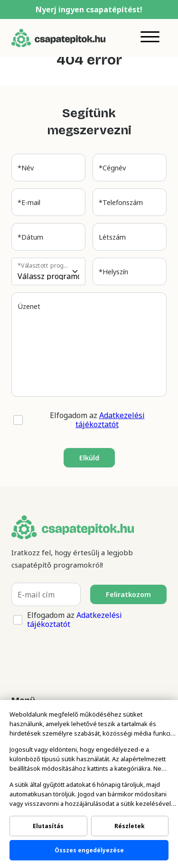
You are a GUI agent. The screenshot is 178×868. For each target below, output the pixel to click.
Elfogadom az (97, 420)
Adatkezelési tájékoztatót (110, 420)
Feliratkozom (128, 594)
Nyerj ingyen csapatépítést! (89, 9)
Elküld (89, 458)
